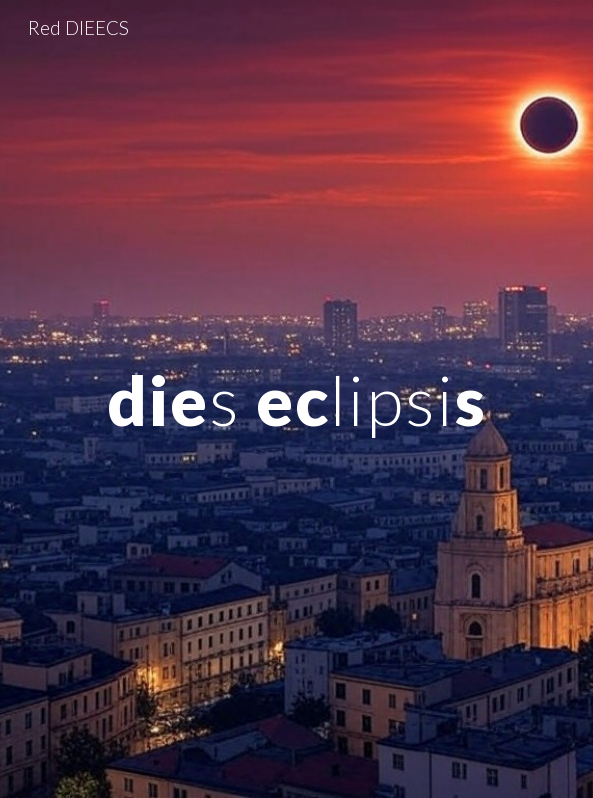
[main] (296, 399)
